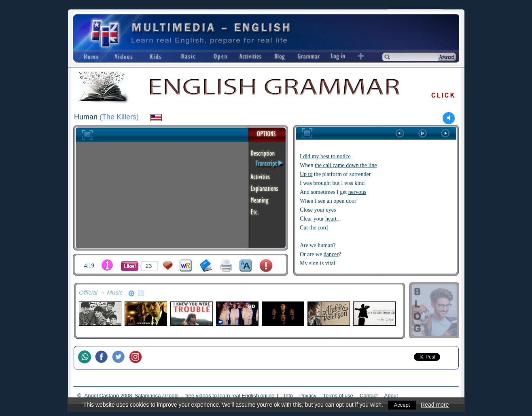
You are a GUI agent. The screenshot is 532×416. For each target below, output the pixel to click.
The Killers (119, 117)
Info (288, 396)
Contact (369, 396)
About (391, 396)
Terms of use (338, 396)
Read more (436, 405)
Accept (402, 405)
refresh (131, 293)
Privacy (308, 396)
